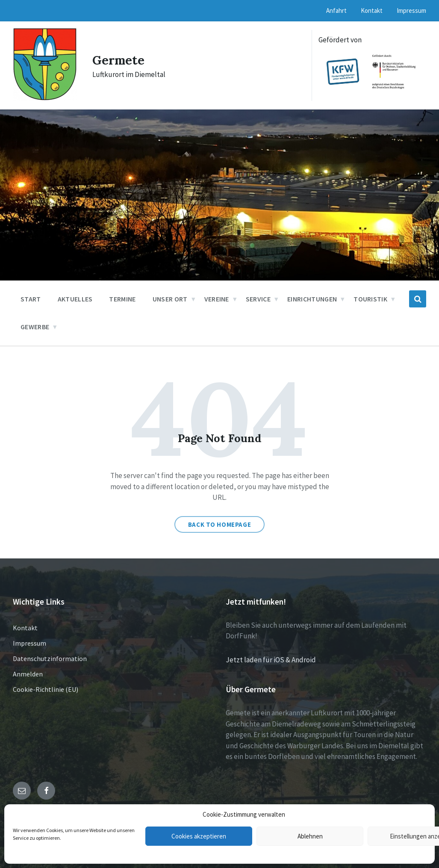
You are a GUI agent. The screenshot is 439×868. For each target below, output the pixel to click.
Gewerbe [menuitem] (35, 327)
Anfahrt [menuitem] (336, 10)
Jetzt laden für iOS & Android (271, 660)
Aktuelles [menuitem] (75, 299)
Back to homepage (220, 524)
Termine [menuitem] (122, 299)
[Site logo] (45, 98)
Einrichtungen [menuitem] (312, 299)
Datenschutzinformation (50, 658)
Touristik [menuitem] (370, 299)
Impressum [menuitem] (411, 10)
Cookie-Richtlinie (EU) (46, 689)
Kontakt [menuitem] (372, 10)
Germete (119, 60)
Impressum (29, 643)
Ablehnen (310, 836)
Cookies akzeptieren (199, 836)
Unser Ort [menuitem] (170, 299)
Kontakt (25, 628)
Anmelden (28, 674)
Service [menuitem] (258, 299)
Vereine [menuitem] (217, 299)
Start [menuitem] (31, 299)
